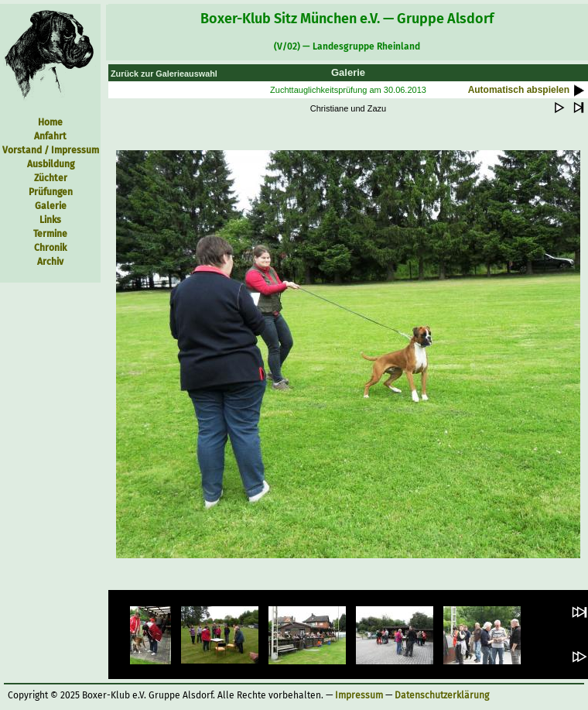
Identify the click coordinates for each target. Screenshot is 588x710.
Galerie (51, 206)
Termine (50, 234)
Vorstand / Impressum (51, 150)
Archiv (50, 262)
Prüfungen (51, 192)
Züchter (51, 178)
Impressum (359, 695)
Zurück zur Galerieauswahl (164, 74)
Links (50, 220)
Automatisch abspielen (528, 90)
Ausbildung (51, 164)
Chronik (50, 248)
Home (50, 122)
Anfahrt (50, 136)
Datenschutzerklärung (442, 695)
